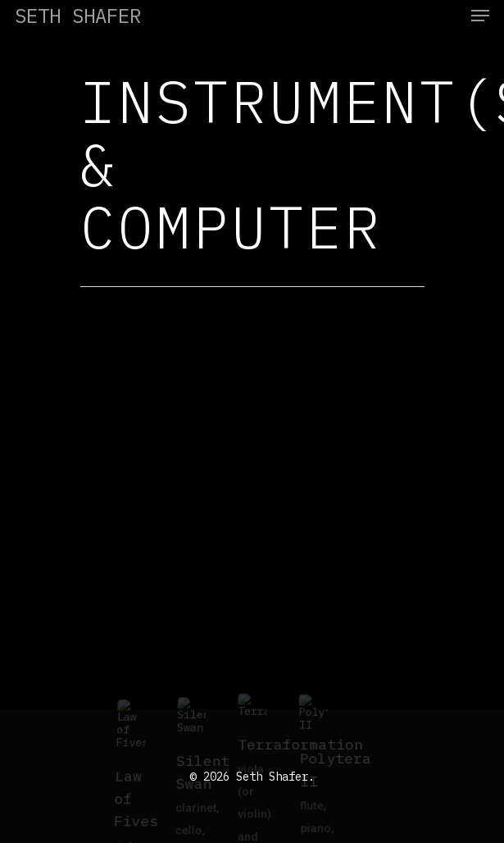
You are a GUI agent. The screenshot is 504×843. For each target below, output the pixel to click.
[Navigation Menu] (480, 16)
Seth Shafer (78, 16)
